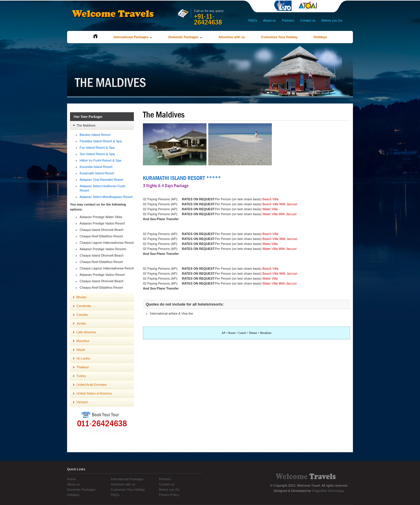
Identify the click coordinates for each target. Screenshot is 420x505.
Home (71, 479)
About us (269, 20)
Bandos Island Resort (95, 135)
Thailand (83, 367)
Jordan (81, 323)
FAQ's (253, 20)
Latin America (86, 332)
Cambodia (84, 306)
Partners (288, 20)
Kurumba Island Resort (96, 167)
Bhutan (82, 297)
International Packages (133, 37)
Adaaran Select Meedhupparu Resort (106, 197)
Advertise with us (232, 37)
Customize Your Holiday (279, 37)
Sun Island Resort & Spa (97, 154)
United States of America (94, 393)
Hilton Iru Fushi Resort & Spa (100, 160)
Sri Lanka (83, 358)
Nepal (81, 350)
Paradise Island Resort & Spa (101, 141)
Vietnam (82, 402)
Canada (82, 315)
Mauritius (83, 341)
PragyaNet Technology (328, 491)
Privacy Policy (169, 495)
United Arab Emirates (92, 385)
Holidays (321, 37)
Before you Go (332, 20)
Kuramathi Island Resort (97, 173)
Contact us (308, 20)
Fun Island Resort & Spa (97, 148)
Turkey (81, 376)
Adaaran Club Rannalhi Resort (101, 180)
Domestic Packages (185, 37)
